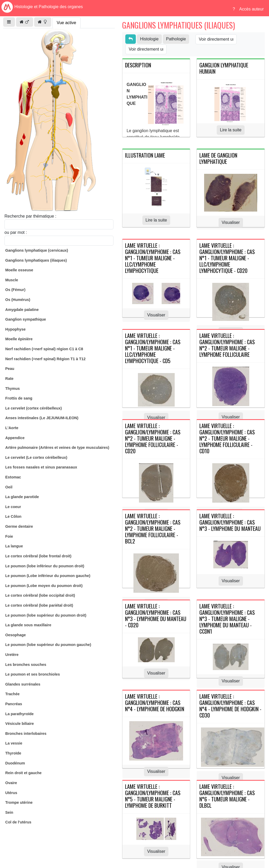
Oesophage (15, 635)
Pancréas (14, 704)
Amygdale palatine (22, 310)
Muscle (12, 280)
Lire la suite (231, 130)
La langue (14, 546)
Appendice (15, 438)
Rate (9, 379)
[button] (9, 22)
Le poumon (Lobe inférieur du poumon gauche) (48, 576)
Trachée (12, 694)
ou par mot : (16, 232)
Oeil (9, 487)
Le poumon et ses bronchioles (33, 674)
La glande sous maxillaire (28, 625)
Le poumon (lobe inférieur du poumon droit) (45, 566)
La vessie (14, 743)
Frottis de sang (19, 398)
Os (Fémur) (15, 290)
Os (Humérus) (18, 300)
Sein (9, 812)
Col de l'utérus (18, 822)
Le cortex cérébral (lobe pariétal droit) (39, 605)
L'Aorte (12, 428)
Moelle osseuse (19, 270)
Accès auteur (252, 9)
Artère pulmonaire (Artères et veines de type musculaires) (57, 448)
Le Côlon (13, 516)
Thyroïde (13, 753)
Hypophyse (15, 329)
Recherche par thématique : (30, 216)
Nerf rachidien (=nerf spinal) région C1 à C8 (44, 349)
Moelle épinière (19, 339)
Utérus (11, 793)
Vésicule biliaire (20, 724)
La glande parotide (22, 497)
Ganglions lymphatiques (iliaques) (36, 260)
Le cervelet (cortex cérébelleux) (33, 408)
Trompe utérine (19, 802)
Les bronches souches (26, 665)
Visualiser (231, 222)
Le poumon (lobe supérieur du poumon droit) (46, 615)
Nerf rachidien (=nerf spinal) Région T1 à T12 (45, 359)
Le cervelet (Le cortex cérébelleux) (36, 457)
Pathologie (176, 39)
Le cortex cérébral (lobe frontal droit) (38, 556)
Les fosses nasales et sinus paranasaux (41, 467)
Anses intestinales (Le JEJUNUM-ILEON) (42, 418)
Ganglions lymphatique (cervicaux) (37, 250)
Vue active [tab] (66, 23)
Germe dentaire (19, 526)
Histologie (149, 39)
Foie (9, 536)
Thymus (12, 389)
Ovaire (11, 783)
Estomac (13, 477)
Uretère (12, 655)
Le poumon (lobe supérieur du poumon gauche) (48, 645)
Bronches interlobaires (26, 734)
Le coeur (13, 507)
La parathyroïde (19, 714)
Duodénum (15, 763)
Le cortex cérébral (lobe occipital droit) (40, 595)
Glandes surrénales (23, 684)
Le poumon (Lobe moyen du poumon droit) (44, 586)
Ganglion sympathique (26, 319)
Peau (10, 369)
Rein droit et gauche (23, 773)
